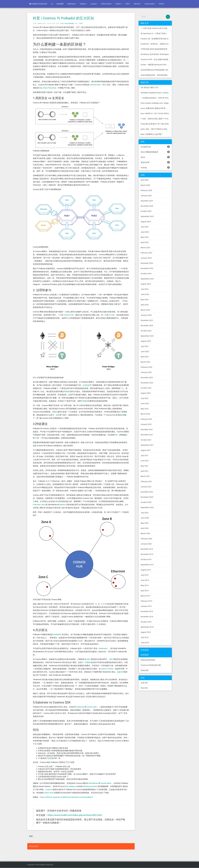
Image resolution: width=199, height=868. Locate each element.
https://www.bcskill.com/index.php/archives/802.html (75, 815)
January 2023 (146, 372)
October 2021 (146, 440)
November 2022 (147, 383)
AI (52, 4)
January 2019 (146, 606)
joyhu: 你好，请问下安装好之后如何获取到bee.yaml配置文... (156, 129)
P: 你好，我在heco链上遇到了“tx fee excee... (156, 119)
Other (162, 4)
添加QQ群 (145, 670)
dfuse (155, 157)
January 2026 (146, 196)
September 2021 (147, 445)
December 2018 (147, 611)
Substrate (103, 648)
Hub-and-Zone (95, 85)
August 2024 (146, 284)
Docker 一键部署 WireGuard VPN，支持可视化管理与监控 (156, 65)
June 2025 (145, 232)
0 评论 (81, 24)
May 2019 (145, 585)
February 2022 (146, 419)
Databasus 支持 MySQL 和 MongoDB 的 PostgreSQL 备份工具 (156, 54)
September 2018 (147, 627)
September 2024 (147, 279)
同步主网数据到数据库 (155, 152)
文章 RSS (144, 683)
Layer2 (94, 4)
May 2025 (145, 237)
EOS (128, 4)
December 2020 (147, 492)
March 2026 (145, 185)
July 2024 (144, 289)
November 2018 (147, 617)
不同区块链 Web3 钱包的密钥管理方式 (156, 49)
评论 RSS (144, 688)
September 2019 (147, 565)
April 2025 (145, 242)
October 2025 (146, 211)
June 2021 (145, 461)
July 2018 (144, 637)
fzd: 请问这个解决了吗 (149, 87)
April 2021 (145, 471)
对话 (111, 512)
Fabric (119, 4)
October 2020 (146, 502)
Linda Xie (49, 790)
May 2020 (145, 523)
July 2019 (144, 575)
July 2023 (144, 346)
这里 (58, 415)
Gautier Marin (106, 783)
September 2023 (147, 336)
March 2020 (145, 533)
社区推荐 (60, 4)
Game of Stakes (107, 669)
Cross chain (150, 4)
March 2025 (145, 248)
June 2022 (145, 404)
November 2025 (147, 206)
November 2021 (147, 435)
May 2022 (145, 409)
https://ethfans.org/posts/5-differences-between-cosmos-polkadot (66, 797)
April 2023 (145, 357)
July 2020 (144, 513)
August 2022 (146, 393)
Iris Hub (112, 315)
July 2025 (144, 227)
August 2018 (146, 632)
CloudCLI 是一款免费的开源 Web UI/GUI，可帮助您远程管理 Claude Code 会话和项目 (156, 39)
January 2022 (146, 424)
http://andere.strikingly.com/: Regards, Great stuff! (156, 103)
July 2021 (144, 455)
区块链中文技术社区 (38, 4)
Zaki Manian (93, 783)
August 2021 (146, 450)
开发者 (49, 758)
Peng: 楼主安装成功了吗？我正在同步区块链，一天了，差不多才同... (156, 124)
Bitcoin (137, 4)
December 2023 (147, 320)
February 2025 (146, 253)
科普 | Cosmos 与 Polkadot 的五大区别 (63, 18)
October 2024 (146, 274)
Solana (83, 4)
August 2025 (146, 222)
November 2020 (147, 497)
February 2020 (146, 539)
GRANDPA (57, 634)
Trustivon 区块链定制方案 (151, 665)
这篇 (123, 415)
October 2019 (146, 559)
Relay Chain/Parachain (47, 88)
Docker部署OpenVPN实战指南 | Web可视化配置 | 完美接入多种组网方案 (156, 70)
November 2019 (147, 554)
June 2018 (145, 643)
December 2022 (147, 378)
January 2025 (146, 258)
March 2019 (145, 596)
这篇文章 (120, 672)
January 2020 (146, 544)
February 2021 (146, 481)
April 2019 (145, 591)
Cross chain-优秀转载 (67, 24)
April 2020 (145, 528)
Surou (40, 24)
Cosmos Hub (69, 315)
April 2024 (145, 305)
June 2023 (145, 352)
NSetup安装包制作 (148, 660)
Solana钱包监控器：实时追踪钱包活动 (156, 75)
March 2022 (145, 414)
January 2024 (146, 315)
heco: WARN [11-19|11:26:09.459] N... (155, 113)
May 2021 (145, 466)
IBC (116, 435)
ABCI (89, 659)
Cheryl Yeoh (49, 793)
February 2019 (146, 601)
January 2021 (146, 487)
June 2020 (145, 518)
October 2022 (146, 388)
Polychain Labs (39, 505)
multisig (155, 167)
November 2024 (147, 268)
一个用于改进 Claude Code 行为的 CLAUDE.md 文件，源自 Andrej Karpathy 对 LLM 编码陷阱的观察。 (156, 28)
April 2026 (145, 180)
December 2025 (147, 201)
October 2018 (146, 622)
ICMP (37, 438)
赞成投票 (68, 391)
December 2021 (147, 429)
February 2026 (146, 190)
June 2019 (145, 580)
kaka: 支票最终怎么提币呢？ (152, 134)
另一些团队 (86, 662)
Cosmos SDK (92, 707)
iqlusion (63, 505)
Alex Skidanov (71, 786)
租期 (84, 401)
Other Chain (106, 4)
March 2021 (145, 476)
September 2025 (147, 216)
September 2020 (147, 507)
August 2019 (146, 570)
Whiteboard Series (90, 786)
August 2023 (146, 341)
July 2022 (144, 398)
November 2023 (147, 326)
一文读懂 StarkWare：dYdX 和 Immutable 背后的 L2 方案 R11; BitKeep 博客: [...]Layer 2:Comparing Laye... (156, 98)
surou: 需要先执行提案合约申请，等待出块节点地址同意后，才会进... (156, 108)
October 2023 (146, 331)
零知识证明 (155, 162)
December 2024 (147, 263)
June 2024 (145, 294)
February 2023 (146, 367)
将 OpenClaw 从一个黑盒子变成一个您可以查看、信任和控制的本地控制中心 (156, 33)
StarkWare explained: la (156, 93)
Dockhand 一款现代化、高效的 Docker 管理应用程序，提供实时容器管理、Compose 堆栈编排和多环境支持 (156, 44)
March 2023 (145, 362)
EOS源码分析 (155, 147)
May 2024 (145, 300)
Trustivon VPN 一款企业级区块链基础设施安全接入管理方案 (156, 59)
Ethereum (72, 4)
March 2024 (145, 310)
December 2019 (147, 549)
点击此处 (86, 385)
